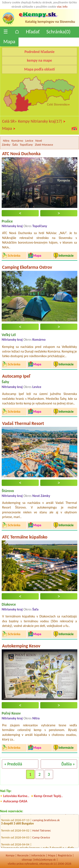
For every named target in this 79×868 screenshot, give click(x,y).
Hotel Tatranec (42, 831)
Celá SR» (9, 121)
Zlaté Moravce (44, 145)
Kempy (10, 855)
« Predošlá (13, 764)
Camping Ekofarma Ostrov (27, 267)
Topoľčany (26, 145)
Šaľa (15, 145)
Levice (29, 141)
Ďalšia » (68, 764)
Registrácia (65, 855)
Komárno (17, 141)
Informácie (38, 855)
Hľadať (33, 32)
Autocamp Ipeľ (16, 376)
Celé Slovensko (57, 104)
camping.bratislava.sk (46, 821)
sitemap (27, 860)
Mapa (9, 41)
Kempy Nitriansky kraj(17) (42, 121)
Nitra (6, 141)
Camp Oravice (41, 838)
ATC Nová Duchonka (21, 154)
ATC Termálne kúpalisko (25, 537)
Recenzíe (23, 855)
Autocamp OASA (15, 801)
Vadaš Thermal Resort (23, 423)
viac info (62, 7)
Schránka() (58, 32)
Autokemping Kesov (21, 646)
